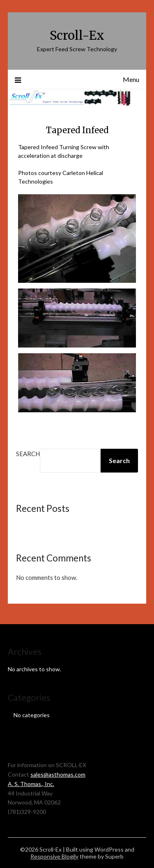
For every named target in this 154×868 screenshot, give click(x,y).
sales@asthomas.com (58, 774)
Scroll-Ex (77, 35)
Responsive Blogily (54, 856)
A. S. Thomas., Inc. (31, 784)
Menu (131, 79)
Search (28, 454)
